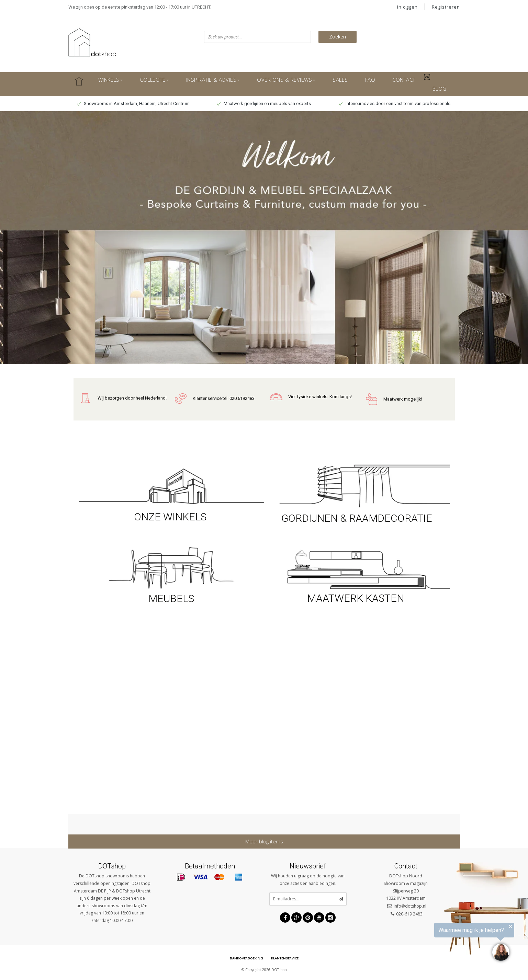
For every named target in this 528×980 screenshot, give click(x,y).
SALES (340, 80)
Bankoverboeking (244, 959)
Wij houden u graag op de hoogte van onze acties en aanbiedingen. (308, 880)
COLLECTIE (154, 80)
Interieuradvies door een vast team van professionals (395, 103)
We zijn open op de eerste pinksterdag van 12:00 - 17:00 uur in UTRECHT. (140, 7)
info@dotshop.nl (410, 906)
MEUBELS (171, 598)
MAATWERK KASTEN (357, 598)
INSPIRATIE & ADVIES (213, 80)
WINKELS (111, 80)
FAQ (370, 80)
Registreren (446, 7)
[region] (443, 944)
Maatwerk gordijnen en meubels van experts (264, 103)
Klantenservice (286, 959)
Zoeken (338, 37)
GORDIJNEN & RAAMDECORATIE (357, 518)
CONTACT (404, 80)
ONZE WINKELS (171, 517)
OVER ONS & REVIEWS (286, 80)
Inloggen (407, 7)
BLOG (440, 89)
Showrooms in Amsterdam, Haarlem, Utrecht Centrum (133, 103)
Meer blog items (264, 841)
